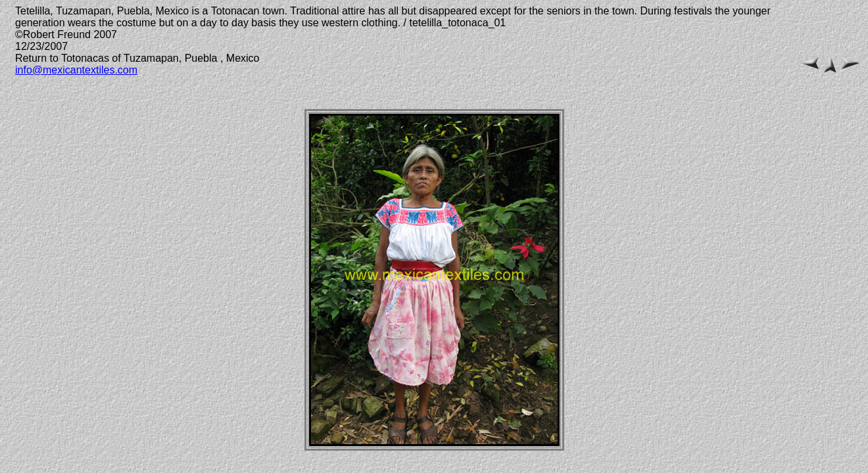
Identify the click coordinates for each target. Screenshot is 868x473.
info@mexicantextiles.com (76, 70)
